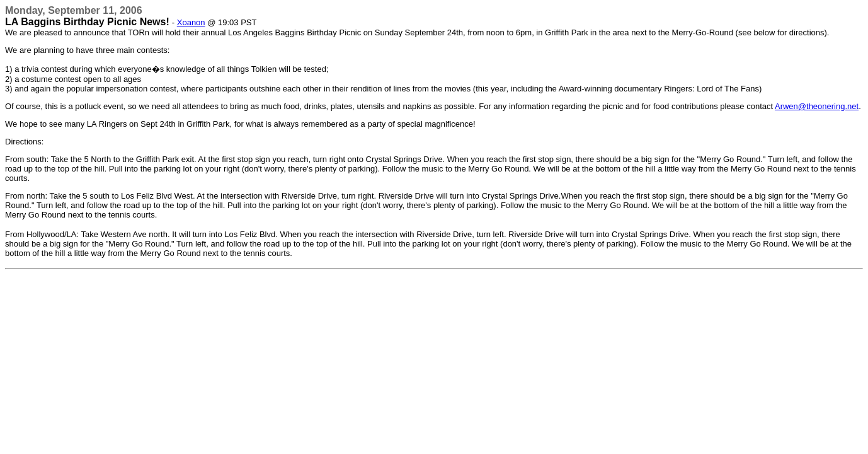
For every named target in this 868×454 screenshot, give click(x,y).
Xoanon (191, 22)
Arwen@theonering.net (817, 106)
